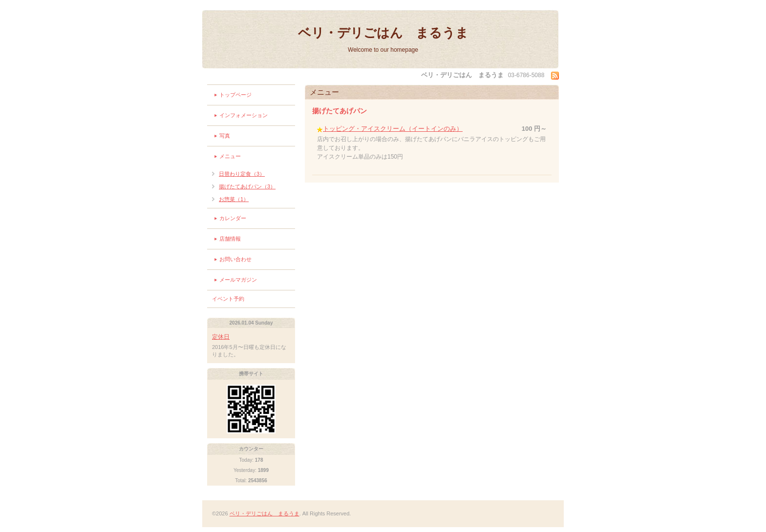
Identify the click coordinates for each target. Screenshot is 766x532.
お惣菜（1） (234, 199)
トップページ (235, 95)
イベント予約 (228, 299)
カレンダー (233, 218)
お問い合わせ (235, 259)
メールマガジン (238, 280)
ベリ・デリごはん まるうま (383, 33)
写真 (225, 136)
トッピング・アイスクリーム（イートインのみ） (393, 129)
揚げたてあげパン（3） (247, 186)
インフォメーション (244, 115)
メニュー (230, 156)
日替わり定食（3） (242, 174)
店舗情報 (230, 239)
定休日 (221, 337)
